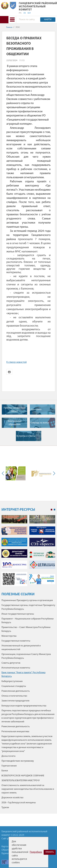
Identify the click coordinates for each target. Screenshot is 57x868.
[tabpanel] (28, 552)
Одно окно (36, 410)
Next (53, 473)
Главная (9, 27)
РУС (20, 13)
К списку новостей (16, 362)
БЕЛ (29, 13)
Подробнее (36, 852)
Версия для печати (9, 372)
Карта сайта (8, 847)
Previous (4, 473)
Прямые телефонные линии (15, 410)
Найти (48, 20)
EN (25, 13)
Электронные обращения (14, 423)
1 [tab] (52, 510)
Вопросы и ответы (26, 436)
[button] (12, 20)
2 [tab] (54, 510)
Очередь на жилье (40, 423)
